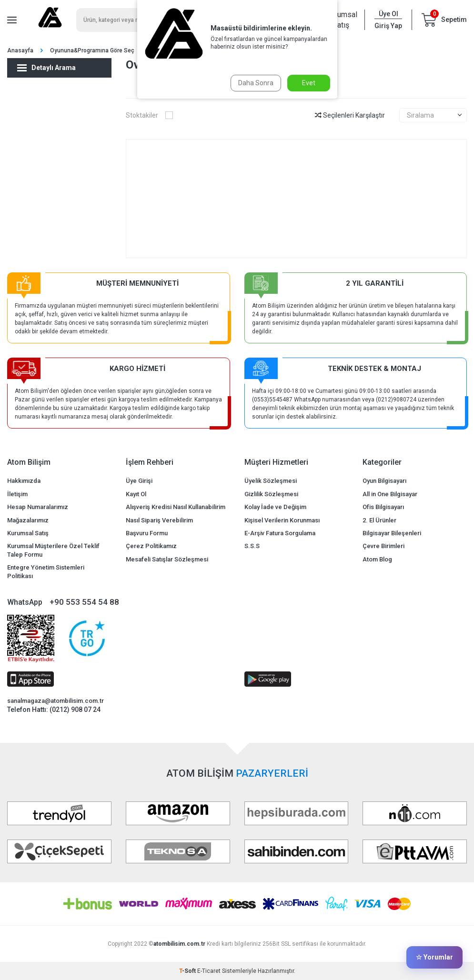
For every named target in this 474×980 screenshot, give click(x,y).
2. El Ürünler (379, 520)
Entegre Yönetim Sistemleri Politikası (46, 571)
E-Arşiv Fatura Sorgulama (280, 533)
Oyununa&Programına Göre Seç (92, 50)
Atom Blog (377, 559)
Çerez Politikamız (151, 546)
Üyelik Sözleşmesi (271, 481)
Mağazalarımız (28, 520)
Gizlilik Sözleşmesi (271, 494)
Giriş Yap (388, 26)
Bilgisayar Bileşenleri (392, 533)
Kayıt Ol (136, 494)
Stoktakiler (149, 115)
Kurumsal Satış (341, 20)
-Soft (188, 971)
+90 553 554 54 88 (84, 602)
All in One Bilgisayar (390, 494)
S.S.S (252, 546)
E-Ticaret (209, 971)
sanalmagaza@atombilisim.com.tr (55, 701)
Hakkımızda (24, 481)
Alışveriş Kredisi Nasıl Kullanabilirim (176, 507)
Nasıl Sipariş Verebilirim (159, 520)
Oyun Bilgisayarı (384, 481)
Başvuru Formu (147, 533)
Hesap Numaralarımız (38, 507)
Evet (309, 83)
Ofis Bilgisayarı (383, 507)
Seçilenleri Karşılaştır (350, 115)
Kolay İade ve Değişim (275, 507)
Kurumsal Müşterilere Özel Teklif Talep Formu (53, 550)
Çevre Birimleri (383, 546)
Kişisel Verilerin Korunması (282, 520)
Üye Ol (388, 14)
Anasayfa (20, 50)
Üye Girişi (139, 481)
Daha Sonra (255, 83)
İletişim (17, 494)
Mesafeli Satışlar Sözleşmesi (167, 559)
